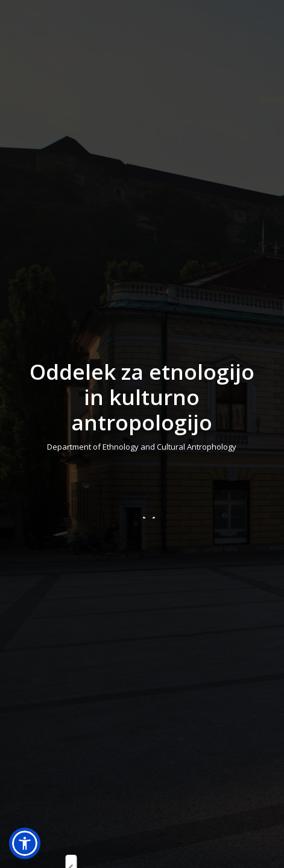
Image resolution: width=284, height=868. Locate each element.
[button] (25, 843)
